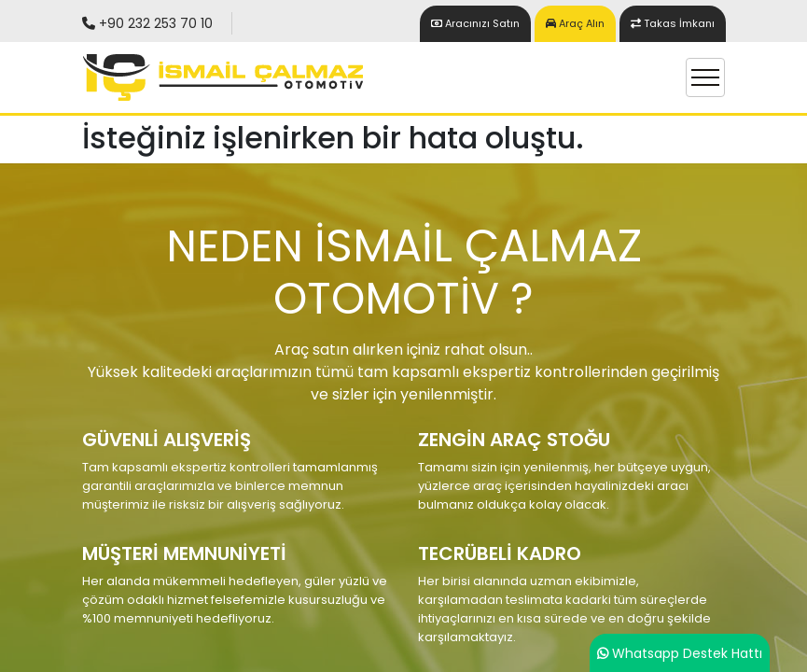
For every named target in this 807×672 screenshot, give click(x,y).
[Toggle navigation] (705, 77)
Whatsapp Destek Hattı (687, 653)
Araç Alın (575, 23)
